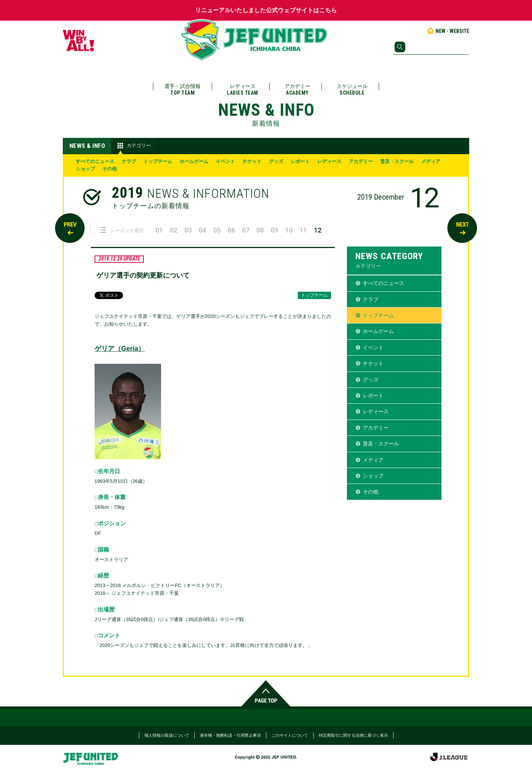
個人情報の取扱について (167, 735)
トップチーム (158, 161)
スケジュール (352, 90)
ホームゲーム (194, 161)
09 (274, 230)
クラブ (129, 161)
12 (318, 230)
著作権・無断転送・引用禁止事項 (230, 735)
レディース (243, 90)
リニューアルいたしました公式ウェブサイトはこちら (266, 10)
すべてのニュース (95, 161)
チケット (252, 161)
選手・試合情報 (183, 90)
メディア (431, 161)
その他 (110, 169)
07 (246, 230)
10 (289, 230)
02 (174, 230)
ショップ (85, 169)
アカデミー (297, 90)
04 (202, 230)
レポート (300, 161)
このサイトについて (290, 735)
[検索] (431, 47)
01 (159, 230)
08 (260, 230)
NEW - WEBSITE (448, 31)
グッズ (276, 161)
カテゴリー (133, 146)
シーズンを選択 (122, 230)
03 (188, 230)
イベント (225, 161)
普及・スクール (397, 161)
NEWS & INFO (87, 146)
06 (231, 230)
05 (217, 230)
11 (303, 230)
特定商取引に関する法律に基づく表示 (353, 735)
